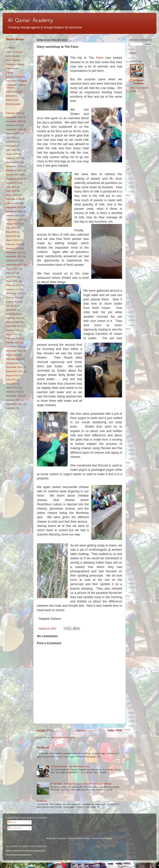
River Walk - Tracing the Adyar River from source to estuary (81, 784)
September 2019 (15, 179)
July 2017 (11, 273)
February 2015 (14, 338)
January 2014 (13, 363)
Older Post (115, 730)
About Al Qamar (14, 52)
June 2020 (11, 142)
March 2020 (12, 154)
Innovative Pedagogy (17, 81)
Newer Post (45, 730)
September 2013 (15, 371)
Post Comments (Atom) (63, 737)
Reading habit (13, 104)
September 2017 (15, 265)
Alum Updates (13, 60)
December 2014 (14, 347)
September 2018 (15, 220)
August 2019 (12, 183)
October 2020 (13, 125)
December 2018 (14, 207)
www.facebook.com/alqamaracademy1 (26, 851)
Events (9, 73)
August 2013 (12, 375)
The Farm (96, 58)
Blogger (108, 838)
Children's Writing (15, 64)
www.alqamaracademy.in (19, 855)
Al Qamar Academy (30, 20)
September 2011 (15, 404)
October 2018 (13, 216)
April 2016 (11, 310)
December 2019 (14, 166)
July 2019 (11, 187)
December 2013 (14, 367)
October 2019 (13, 175)
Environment (12, 68)
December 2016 (14, 293)
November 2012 (14, 396)
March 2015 (12, 334)
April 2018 (11, 236)
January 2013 (13, 392)
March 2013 (12, 388)
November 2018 (14, 211)
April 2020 (11, 150)
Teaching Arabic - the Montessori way (70, 766)
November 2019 (14, 170)
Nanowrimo (12, 96)
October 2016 (13, 298)
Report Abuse (15, 39)
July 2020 (11, 138)
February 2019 (14, 199)
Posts (12, 822)
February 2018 (14, 244)
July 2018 (11, 228)
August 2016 (12, 302)
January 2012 (13, 400)
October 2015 (13, 330)
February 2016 (14, 318)
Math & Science (14, 92)
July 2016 (11, 306)
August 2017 (12, 269)
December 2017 (14, 252)
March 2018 (12, 240)
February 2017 (14, 285)
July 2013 (11, 380)
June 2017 (11, 277)
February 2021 (14, 113)
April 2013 (11, 384)
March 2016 (12, 314)
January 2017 (13, 289)
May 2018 (11, 232)
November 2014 (14, 351)
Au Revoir (43, 748)
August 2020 (12, 133)
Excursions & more (16, 77)
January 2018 (13, 248)
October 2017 (13, 261)
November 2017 (14, 256)
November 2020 (14, 121)
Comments (15, 828)
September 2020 (15, 129)
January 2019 (13, 203)
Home (80, 730)
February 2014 (14, 359)
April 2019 (11, 191)
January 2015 (13, 343)
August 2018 (12, 224)
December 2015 (14, 326)
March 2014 (12, 355)
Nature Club (12, 100)
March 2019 (12, 195)
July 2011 (11, 408)
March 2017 (12, 281)
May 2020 (11, 146)
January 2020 (13, 162)
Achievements (13, 56)
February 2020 (14, 158)
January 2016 (13, 322)
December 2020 (14, 117)
